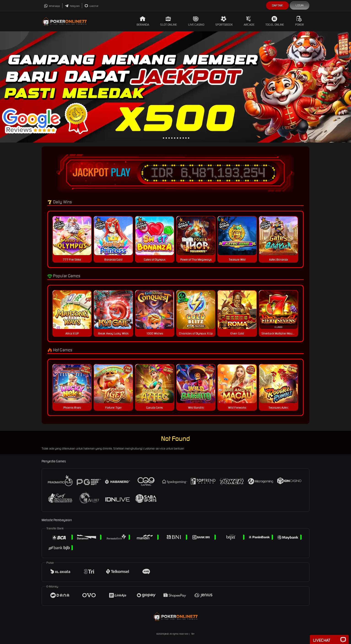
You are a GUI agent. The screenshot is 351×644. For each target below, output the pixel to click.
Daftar (277, 5)
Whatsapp (52, 6)
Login (300, 5)
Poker (300, 21)
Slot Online (169, 21)
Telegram (72, 6)
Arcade (249, 21)
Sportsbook (224, 21)
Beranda (143, 21)
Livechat (91, 6)
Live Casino (196, 21)
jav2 (166, 634)
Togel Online (275, 21)
